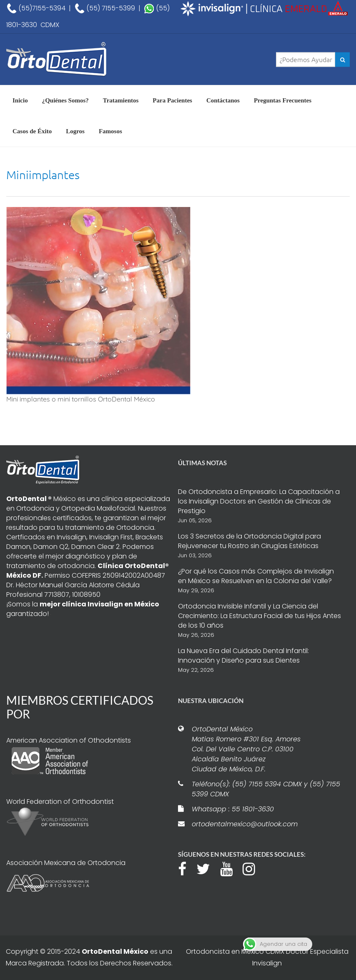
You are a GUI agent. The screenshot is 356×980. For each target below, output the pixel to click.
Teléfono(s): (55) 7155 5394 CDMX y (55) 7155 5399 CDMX (266, 789)
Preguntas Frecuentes (283, 100)
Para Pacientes (172, 100)
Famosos (110, 131)
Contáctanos (223, 100)
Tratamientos (121, 100)
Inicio (20, 100)
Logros (75, 131)
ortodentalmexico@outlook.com (245, 824)
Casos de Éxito (32, 131)
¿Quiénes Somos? (65, 100)
